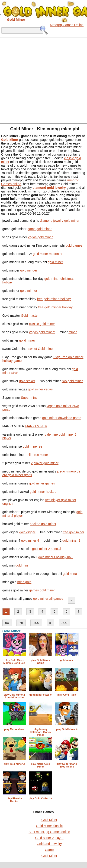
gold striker (27, 381)
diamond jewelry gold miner (60, 221)
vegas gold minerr (42, 332)
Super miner (30, 398)
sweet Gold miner (41, 349)
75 (21, 623)
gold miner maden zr (48, 254)
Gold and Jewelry (49, 844)
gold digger (27, 532)
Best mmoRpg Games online (49, 832)
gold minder (29, 270)
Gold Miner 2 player (49, 838)
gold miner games (42, 483)
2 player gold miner (45, 463)
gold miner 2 (71, 540)
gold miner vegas (40, 389)
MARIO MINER (36, 426)
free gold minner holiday (55, 307)
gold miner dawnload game (62, 418)
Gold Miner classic (49, 826)
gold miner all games (48, 599)
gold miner (55, 262)
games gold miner (42, 590)
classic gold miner (42, 324)
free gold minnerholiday (54, 299)
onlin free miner (37, 455)
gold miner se (32, 446)
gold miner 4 (30, 540)
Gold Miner (49, 820)
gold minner (29, 291)
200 (64, 623)
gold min (22, 565)
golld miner (27, 340)
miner (72, 332)
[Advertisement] (43, 80)
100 (36, 623)
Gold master (30, 316)
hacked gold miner (43, 524)
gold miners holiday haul (56, 557)
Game (49, 850)
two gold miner (72, 381)
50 (7, 623)
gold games (74, 245)
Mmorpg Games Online (67, 25)
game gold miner (39, 229)
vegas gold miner (40, 237)
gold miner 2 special (47, 549)
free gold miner (73, 532)
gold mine (70, 574)
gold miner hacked (43, 492)
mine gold (24, 582)
